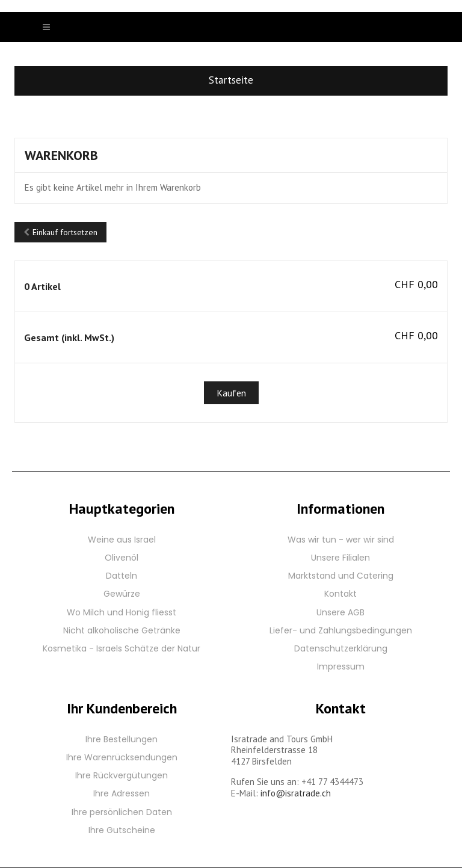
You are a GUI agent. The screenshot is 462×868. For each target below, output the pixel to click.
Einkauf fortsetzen (60, 232)
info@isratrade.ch (296, 793)
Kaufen (231, 393)
